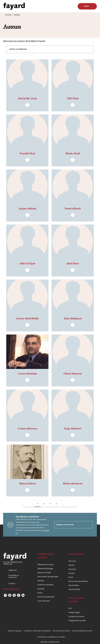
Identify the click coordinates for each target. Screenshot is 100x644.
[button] (20, 49)
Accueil (8, 15)
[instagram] (5, 595)
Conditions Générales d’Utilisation (37, 631)
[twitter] (14, 595)
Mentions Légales (15, 631)
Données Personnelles (61, 631)
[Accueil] (14, 6)
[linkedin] (23, 595)
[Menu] (87, 6)
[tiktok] (19, 595)
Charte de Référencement (82, 631)
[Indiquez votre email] (70, 525)
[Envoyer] (90, 525)
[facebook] (10, 595)
